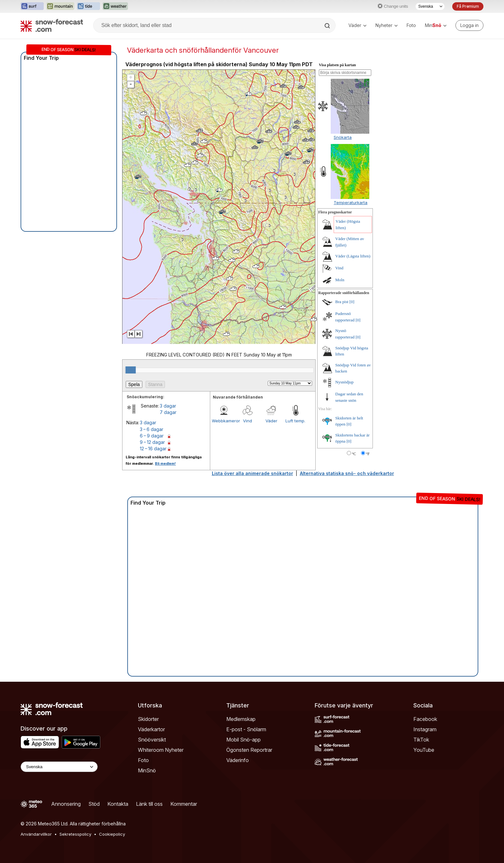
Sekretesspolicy (75, 834)
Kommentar (184, 804)
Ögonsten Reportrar (249, 750)
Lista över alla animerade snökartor (252, 473)
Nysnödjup (344, 382)
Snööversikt (152, 740)
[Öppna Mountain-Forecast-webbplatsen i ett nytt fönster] (60, 6)
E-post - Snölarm (246, 729)
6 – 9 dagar (152, 436)
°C (354, 454)
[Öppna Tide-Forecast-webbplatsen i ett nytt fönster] (88, 6)
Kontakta (118, 804)
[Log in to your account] (469, 25)
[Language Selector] (59, 767)
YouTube (424, 750)
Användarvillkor (36, 834)
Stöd (94, 804)
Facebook (425, 719)
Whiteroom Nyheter (161, 750)
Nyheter (387, 25)
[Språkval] (430, 6)
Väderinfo (238, 760)
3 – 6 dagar (152, 429)
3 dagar (168, 406)
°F (368, 454)
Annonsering (66, 804)
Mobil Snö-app (243, 740)
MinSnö (147, 770)
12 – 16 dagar (153, 449)
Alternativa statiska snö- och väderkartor (347, 473)
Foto (411, 25)
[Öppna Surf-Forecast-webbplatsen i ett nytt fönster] (32, 6)
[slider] (130, 370)
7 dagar (168, 412)
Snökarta (343, 137)
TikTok (421, 740)
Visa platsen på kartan (337, 65)
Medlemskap (241, 719)
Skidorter (148, 719)
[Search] (328, 26)
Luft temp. (295, 421)
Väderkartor (151, 729)
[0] (352, 302)
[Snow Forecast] (52, 25)
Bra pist (342, 302)
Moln (340, 280)
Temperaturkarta (351, 202)
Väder (357, 25)
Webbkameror (224, 421)
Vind (248, 421)
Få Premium (468, 6)
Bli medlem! (165, 463)
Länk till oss (149, 804)
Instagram (425, 729)
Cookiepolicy (112, 834)
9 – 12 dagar (152, 442)
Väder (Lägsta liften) (353, 256)
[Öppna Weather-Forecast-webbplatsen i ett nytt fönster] (115, 6)
